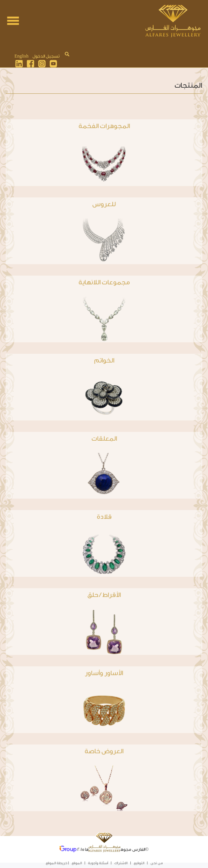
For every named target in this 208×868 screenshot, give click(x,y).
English (22, 56)
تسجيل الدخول (46, 56)
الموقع (77, 863)
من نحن (157, 863)
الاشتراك (121, 863)
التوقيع (139, 863)
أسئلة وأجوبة (98, 863)
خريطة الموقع (57, 863)
